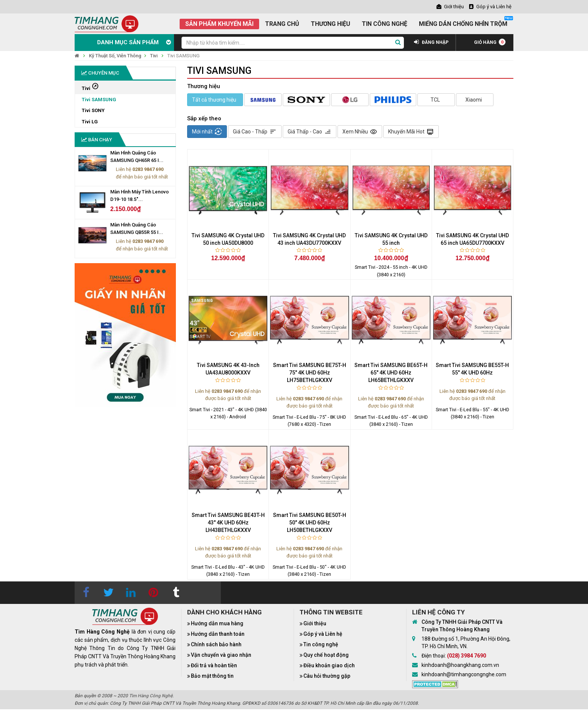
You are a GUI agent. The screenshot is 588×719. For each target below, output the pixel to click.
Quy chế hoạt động (326, 655)
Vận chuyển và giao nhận (221, 655)
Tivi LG (90, 122)
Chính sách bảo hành (216, 644)
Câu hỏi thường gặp (327, 676)
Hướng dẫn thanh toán (218, 634)
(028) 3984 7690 (466, 656)
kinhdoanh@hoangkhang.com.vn (460, 665)
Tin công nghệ (321, 644)
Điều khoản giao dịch (329, 665)
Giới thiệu (315, 623)
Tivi (154, 56)
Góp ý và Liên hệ (323, 634)
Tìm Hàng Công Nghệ (151, 696)
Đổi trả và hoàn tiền (214, 665)
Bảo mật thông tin (212, 676)
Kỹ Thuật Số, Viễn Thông (115, 56)
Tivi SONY (93, 110)
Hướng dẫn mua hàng (217, 623)
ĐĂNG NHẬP (431, 42)
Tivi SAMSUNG (183, 56)
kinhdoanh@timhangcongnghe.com (464, 674)
